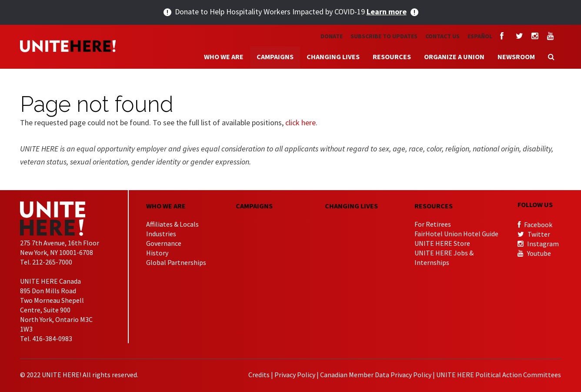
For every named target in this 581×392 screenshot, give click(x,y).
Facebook (535, 224)
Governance (164, 243)
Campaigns (275, 57)
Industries (161, 234)
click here (301, 122)
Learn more (387, 12)
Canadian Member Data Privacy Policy (376, 375)
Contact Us (442, 36)
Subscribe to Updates (384, 36)
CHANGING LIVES (351, 206)
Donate (332, 36)
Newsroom (516, 57)
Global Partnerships (176, 262)
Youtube (534, 253)
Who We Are (224, 57)
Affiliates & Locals (172, 224)
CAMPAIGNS (254, 206)
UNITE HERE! (68, 46)
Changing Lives (333, 57)
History (157, 253)
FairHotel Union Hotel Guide (456, 234)
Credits (259, 375)
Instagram (538, 244)
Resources (392, 57)
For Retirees (433, 224)
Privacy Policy (295, 375)
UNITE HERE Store (442, 243)
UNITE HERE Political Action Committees (499, 375)
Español (480, 36)
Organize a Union (454, 57)
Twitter (534, 234)
